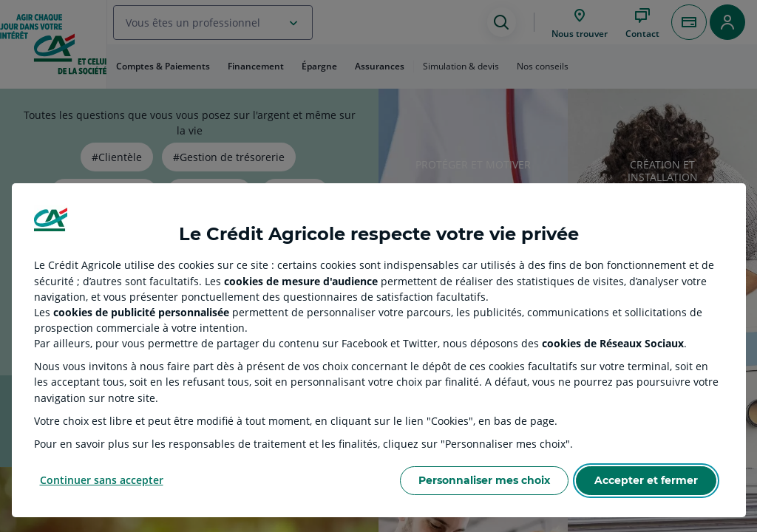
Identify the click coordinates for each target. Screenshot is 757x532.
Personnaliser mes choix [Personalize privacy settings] (484, 480)
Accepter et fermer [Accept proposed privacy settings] (646, 480)
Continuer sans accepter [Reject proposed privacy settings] (102, 480)
